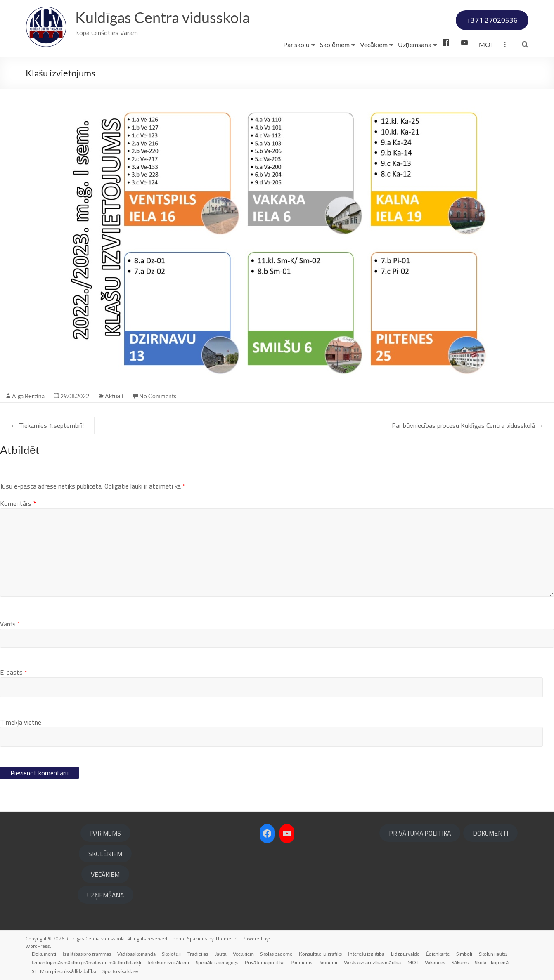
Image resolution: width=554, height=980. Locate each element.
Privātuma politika (265, 962)
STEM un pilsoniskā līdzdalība (64, 971)
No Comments (158, 396)
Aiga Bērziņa (28, 396)
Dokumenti (44, 953)
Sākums (462, 962)
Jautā (221, 953)
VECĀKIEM (105, 874)
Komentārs (18, 503)
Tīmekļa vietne (21, 722)
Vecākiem (374, 44)
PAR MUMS (105, 833)
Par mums (302, 962)
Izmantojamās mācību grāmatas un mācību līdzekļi (87, 962)
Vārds (10, 624)
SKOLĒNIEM (105, 854)
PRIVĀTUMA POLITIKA (420, 833)
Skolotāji (172, 953)
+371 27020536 (492, 20)
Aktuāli (114, 396)
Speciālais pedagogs (218, 962)
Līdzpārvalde (407, 953)
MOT (486, 44)
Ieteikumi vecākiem (169, 962)
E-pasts (14, 672)
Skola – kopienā (493, 962)
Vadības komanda (137, 953)
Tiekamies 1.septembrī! (47, 425)
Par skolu (296, 44)
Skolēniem (335, 44)
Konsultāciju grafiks (322, 953)
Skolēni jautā (495, 953)
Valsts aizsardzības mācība (373, 962)
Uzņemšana (415, 44)
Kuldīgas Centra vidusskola (162, 18)
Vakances (437, 962)
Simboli (466, 953)
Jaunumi (329, 962)
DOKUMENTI (490, 833)
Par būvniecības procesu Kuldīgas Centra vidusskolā (468, 425)
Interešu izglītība (368, 953)
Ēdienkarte (440, 953)
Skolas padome (277, 953)
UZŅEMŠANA (105, 895)
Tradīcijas (199, 953)
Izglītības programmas (87, 953)
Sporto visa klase (121, 971)
